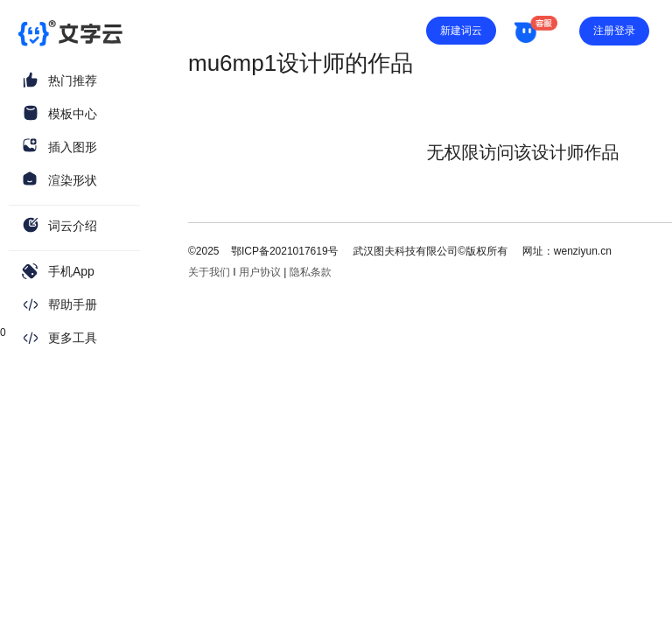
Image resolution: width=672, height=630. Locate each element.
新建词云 (461, 31)
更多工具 (73, 338)
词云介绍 (73, 226)
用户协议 (260, 272)
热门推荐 (73, 80)
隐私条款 (311, 272)
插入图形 (73, 147)
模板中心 (73, 114)
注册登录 (614, 31)
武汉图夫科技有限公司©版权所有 (429, 251)
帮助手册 (73, 304)
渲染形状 (73, 180)
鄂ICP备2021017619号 (285, 251)
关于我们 (209, 272)
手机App (71, 271)
